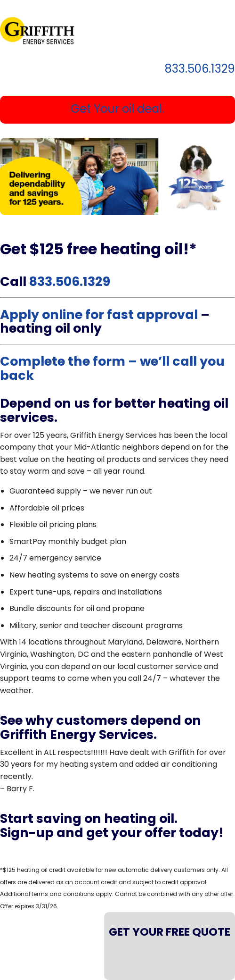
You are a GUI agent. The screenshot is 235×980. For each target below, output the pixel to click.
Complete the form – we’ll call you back (112, 368)
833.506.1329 (200, 70)
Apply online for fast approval (99, 314)
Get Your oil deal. (117, 109)
